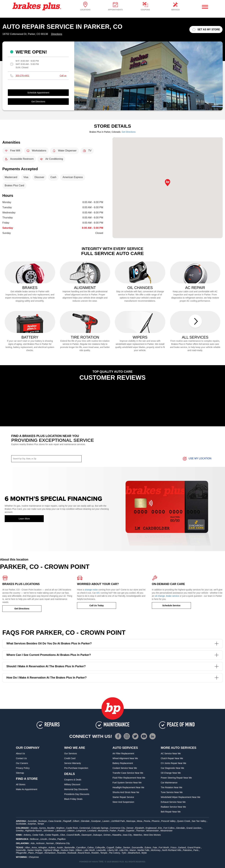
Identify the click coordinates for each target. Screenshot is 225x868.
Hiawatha (117, 835)
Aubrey (52, 848)
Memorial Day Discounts (76, 789)
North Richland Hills (172, 850)
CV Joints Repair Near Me (174, 763)
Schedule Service (171, 605)
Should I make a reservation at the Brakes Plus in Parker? (112, 666)
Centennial (85, 828)
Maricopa (131, 821)
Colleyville (100, 848)
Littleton (71, 831)
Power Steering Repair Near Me (176, 778)
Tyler (124, 853)
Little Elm (124, 850)
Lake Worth (89, 850)
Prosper (39, 853)
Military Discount (72, 784)
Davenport (86, 835)
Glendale (85, 821)
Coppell (110, 848)
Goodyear (96, 821)
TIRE (101, 862)
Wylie (144, 853)
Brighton (60, 828)
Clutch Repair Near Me (172, 758)
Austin (60, 848)
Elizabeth (140, 828)
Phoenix (156, 821)
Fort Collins (169, 828)
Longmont (81, 831)
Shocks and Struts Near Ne (126, 792)
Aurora (42, 828)
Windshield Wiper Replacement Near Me (181, 797)
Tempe (41, 824)
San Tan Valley (199, 821)
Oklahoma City (63, 843)
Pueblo (121, 831)
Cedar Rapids (52, 835)
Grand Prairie (194, 848)
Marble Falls (143, 850)
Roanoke (62, 853)
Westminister (153, 831)
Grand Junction (194, 828)
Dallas (119, 848)
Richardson (50, 853)
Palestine (187, 850)
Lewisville (101, 850)
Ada (33, 843)
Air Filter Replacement (123, 753)
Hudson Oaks (67, 850)
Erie (160, 828)
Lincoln (44, 839)
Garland (182, 848)
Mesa (140, 821)
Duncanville (137, 848)
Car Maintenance (169, 783)
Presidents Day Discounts (77, 794)
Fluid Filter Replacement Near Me (129, 778)
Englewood (151, 828)
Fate (155, 848)
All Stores (21, 784)
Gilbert (76, 821)
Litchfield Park (118, 821)
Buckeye (43, 821)
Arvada (34, 828)
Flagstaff (67, 821)
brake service (173, 596)
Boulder (51, 828)
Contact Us (21, 758)
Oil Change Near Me (171, 773)
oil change (160, 596)
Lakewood (60, 831)
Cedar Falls (38, 835)
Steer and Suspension (123, 802)
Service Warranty (73, 763)
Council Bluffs (73, 835)
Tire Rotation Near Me (171, 787)
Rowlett (95, 853)
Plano (31, 853)
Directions (57, 34)
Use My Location (197, 459)
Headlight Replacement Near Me (128, 787)
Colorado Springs (100, 828)
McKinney (156, 850)
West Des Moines (152, 835)
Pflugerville (21, 853)
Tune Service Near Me (172, 792)
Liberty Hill (112, 850)
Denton (127, 848)
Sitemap (20, 773)
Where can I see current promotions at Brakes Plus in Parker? (112, 655)
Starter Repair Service (123, 797)
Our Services (71, 753)
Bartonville (70, 848)
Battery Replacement (123, 763)
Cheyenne (34, 857)
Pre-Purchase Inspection (76, 768)
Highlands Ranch (34, 831)
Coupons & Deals (73, 780)
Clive (63, 835)
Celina (90, 848)
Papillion (61, 839)
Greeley (20, 831)
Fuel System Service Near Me (127, 783)
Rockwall (72, 853)
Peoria (147, 821)
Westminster (167, 831)
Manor (133, 850)
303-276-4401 (22, 76)
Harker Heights (35, 850)
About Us (20, 753)
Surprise (32, 824)
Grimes (107, 835)
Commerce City (117, 828)
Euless (148, 848)
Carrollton (81, 848)
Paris (196, 850)
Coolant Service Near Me (125, 768)
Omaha (52, 839)
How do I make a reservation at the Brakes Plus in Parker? (112, 678)
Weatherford (134, 853)
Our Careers (22, 763)
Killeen (79, 850)
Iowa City (127, 835)
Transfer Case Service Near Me (128, 773)
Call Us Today (97, 605)
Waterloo (138, 835)
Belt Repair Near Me (171, 812)
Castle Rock (72, 828)
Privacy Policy (23, 768)
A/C (98, 593)
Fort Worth (164, 848)
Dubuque (98, 835)
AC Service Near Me (171, 753)
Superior (130, 831)
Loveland (92, 831)
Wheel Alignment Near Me (125, 758)
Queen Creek (184, 821)
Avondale (32, 821)
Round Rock (84, 853)
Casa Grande (55, 821)
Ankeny (27, 835)
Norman (50, 843)
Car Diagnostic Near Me (172, 768)
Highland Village (51, 850)
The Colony (115, 853)
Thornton (140, 831)
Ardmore (40, 843)
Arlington (43, 848)
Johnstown (49, 831)
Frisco (173, 848)
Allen (28, 848)
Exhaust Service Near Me (173, 802)
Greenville (21, 850)
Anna (34, 848)
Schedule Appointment (38, 93)
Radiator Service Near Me (173, 807)
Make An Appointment (27, 789)
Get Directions (38, 102)
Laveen (106, 821)
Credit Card (70, 758)
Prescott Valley (168, 821)
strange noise (91, 590)
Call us (63, 76)
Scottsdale (21, 824)
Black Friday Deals (73, 799)
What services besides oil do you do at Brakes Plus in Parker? (112, 644)
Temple (104, 853)
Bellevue (34, 839)
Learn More (24, 519)
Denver (130, 828)
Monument (103, 831)
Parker (113, 831)
